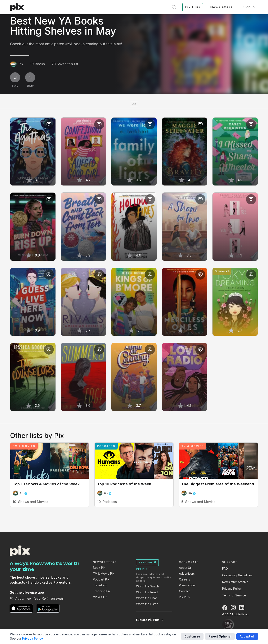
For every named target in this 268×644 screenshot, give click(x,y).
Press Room (187, 585)
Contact (184, 591)
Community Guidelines (237, 575)
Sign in (249, 7)
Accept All (247, 636)
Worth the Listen (147, 604)
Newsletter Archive (235, 582)
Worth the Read (147, 592)
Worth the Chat (146, 598)
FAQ (225, 568)
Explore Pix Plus (150, 620)
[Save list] (15, 77)
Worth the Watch (148, 586)
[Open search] (174, 7)
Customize (192, 636)
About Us (185, 568)
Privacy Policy (232, 589)
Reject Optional (220, 636)
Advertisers (187, 573)
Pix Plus (184, 597)
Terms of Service (234, 595)
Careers (185, 579)
